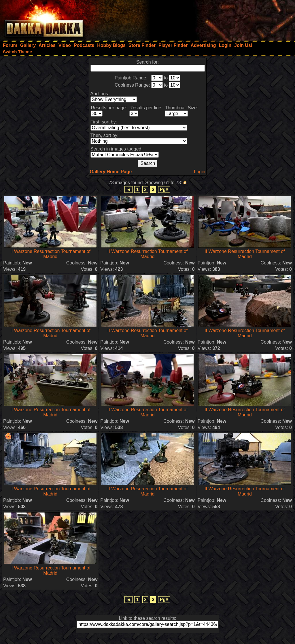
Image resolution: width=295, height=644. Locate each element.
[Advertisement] (218, 19)
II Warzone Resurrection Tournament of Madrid (50, 254)
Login (199, 172)
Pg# (164, 189)
